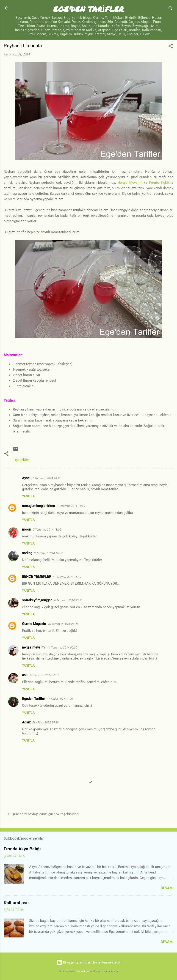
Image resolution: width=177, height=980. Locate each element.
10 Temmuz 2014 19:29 (63, 624)
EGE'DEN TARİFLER (89, 9)
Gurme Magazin (34, 624)
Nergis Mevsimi (130, 183)
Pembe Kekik (159, 183)
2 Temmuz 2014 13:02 (47, 530)
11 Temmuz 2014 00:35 (62, 647)
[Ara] (171, 9)
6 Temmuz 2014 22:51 (68, 600)
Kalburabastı (16, 903)
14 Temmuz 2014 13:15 (44, 675)
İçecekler (22, 460)
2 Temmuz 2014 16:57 (48, 553)
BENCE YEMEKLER (37, 577)
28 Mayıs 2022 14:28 (46, 722)
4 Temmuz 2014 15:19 (67, 577)
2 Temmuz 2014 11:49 (71, 506)
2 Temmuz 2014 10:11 (47, 478)
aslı (25, 675)
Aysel (26, 478)
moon (26, 529)
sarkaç (27, 553)
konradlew (83, 971)
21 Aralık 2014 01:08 (60, 699)
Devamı (167, 888)
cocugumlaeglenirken (38, 506)
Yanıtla (28, 496)
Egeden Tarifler (33, 699)
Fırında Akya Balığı (22, 849)
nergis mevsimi (34, 647)
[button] (171, 47)
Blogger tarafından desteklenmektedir (88, 962)
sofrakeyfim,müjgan (37, 600)
